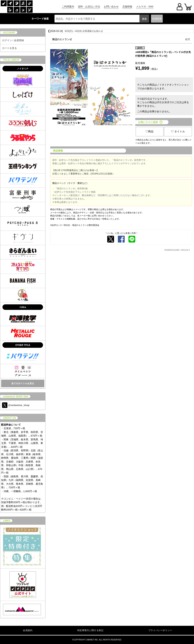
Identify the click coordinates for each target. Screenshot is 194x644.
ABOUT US (9, 418)
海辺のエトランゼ (62, 39)
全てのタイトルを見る (23, 383)
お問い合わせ (111, 7)
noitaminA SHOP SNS (16, 396)
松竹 (188, 39)
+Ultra (23, 307)
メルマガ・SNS (145, 7)
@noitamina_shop (16, 405)
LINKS (7, 521)
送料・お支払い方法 (89, 7)
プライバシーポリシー (160, 630)
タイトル (178, 131)
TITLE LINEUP (11, 60)
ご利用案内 (68, 7)
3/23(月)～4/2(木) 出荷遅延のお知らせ (84, 31)
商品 (149, 131)
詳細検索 (157, 19)
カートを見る (9, 48)
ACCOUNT (9, 33)
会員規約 (28, 630)
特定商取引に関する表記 (90, 630)
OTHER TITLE (23, 345)
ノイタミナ (23, 69)
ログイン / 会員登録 (13, 40)
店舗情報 (127, 7)
